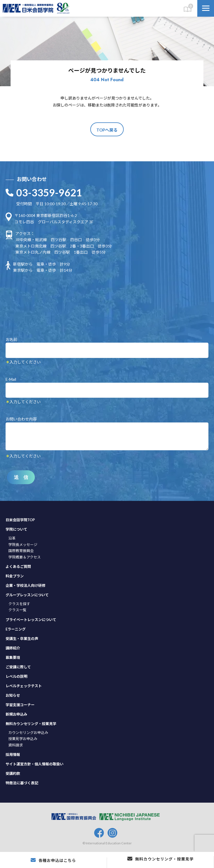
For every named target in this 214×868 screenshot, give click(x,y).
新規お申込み (16, 714)
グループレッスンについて (27, 595)
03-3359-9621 (49, 192)
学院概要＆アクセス (25, 557)
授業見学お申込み (23, 739)
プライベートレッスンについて (31, 620)
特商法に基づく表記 (22, 783)
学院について (16, 529)
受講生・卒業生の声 (22, 639)
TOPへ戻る (107, 130)
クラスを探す (19, 604)
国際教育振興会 (21, 551)
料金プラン (15, 576)
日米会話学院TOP (20, 520)
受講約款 (13, 773)
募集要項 (13, 657)
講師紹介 (13, 648)
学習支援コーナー (20, 705)
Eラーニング (16, 629)
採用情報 (13, 755)
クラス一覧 (17, 610)
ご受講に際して (18, 667)
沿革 (12, 538)
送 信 (21, 477)
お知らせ (13, 695)
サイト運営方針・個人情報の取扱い (35, 764)
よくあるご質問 (18, 567)
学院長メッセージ (23, 545)
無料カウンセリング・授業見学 (31, 724)
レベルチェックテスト (24, 686)
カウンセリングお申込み (28, 733)
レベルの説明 (16, 676)
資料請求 (16, 745)
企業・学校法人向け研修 (25, 585)
